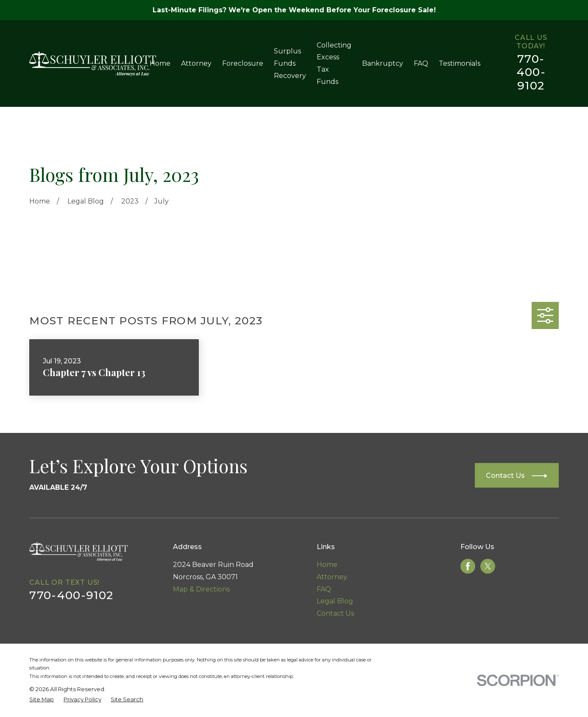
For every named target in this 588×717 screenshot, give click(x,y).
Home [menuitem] (160, 63)
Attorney (332, 577)
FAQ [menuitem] (421, 63)
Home (327, 565)
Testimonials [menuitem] (460, 63)
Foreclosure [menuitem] (243, 63)
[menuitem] (42, 700)
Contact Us (335, 613)
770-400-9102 (531, 72)
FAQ (324, 589)
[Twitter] (488, 566)
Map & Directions (201, 589)
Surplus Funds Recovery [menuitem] (290, 63)
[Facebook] (468, 566)
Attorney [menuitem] (196, 63)
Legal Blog (335, 601)
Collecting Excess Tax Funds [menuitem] (334, 63)
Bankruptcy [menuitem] (383, 63)
